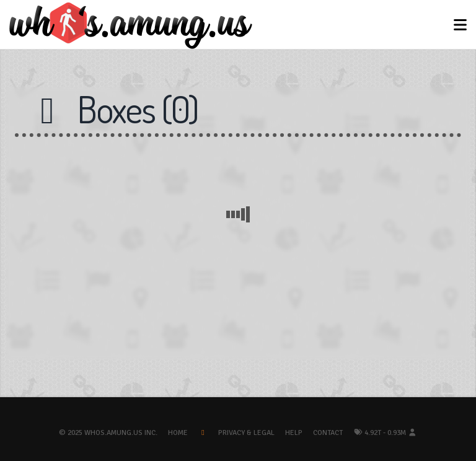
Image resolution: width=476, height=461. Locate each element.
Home (178, 433)
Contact (328, 433)
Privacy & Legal (246, 433)
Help (294, 433)
